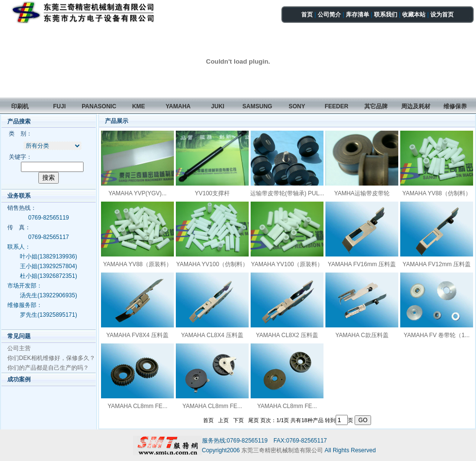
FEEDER (336, 106)
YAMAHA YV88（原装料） (137, 264)
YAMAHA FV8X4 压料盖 (137, 335)
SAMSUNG (257, 106)
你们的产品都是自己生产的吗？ (48, 368)
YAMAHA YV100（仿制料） (212, 264)
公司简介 (329, 15)
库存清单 (357, 15)
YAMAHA (178, 106)
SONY (297, 106)
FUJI (59, 106)
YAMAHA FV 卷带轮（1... (437, 335)
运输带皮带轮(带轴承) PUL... (287, 193)
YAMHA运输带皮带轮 (362, 193)
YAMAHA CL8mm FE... (137, 406)
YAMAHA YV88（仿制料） (437, 193)
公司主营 (19, 348)
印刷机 (20, 106)
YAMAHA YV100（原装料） (287, 264)
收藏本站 (414, 15)
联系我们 (386, 15)
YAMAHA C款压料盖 (362, 335)
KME (139, 106)
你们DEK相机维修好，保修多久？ (51, 358)
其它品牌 (376, 106)
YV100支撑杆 (212, 193)
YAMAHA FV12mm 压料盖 (437, 264)
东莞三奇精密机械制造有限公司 (283, 450)
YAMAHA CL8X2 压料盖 (287, 335)
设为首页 (442, 15)
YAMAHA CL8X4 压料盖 (212, 335)
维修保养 (455, 106)
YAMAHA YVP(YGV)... (137, 193)
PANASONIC (99, 106)
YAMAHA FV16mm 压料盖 (362, 264)
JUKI (218, 106)
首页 (307, 15)
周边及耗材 (416, 106)
